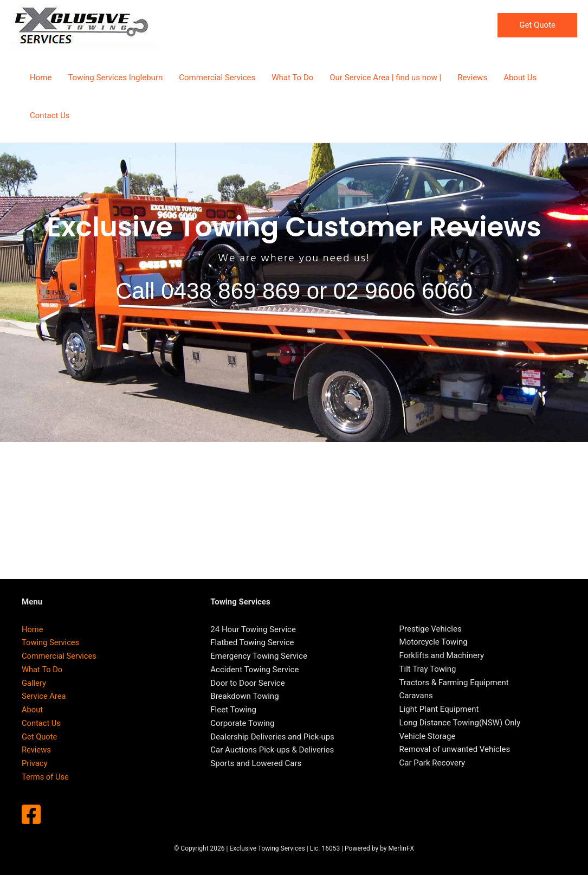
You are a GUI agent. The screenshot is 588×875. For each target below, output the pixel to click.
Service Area (44, 696)
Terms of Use (46, 777)
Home (33, 629)
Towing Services (51, 642)
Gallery (34, 683)
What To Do (43, 670)
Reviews (37, 750)
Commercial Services (60, 656)
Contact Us (42, 723)
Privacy (35, 763)
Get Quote (40, 737)
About (33, 710)
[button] (537, 25)
